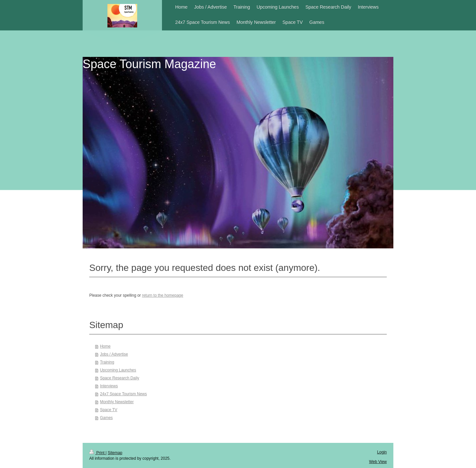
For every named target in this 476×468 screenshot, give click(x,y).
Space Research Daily (119, 378)
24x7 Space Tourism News (123, 394)
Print (97, 453)
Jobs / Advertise (114, 354)
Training (107, 362)
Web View (378, 462)
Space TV (108, 410)
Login (382, 452)
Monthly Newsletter (117, 402)
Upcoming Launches (118, 370)
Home (105, 346)
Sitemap (115, 453)
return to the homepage (162, 295)
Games (106, 418)
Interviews (109, 386)
